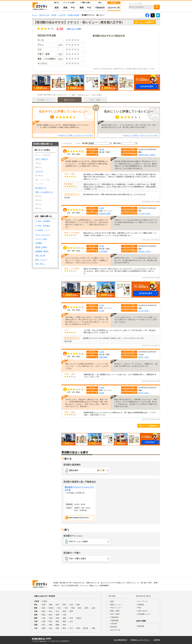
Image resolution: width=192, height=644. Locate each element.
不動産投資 (114, 621)
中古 (73, 8)
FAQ (139, 608)
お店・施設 (95, 100)
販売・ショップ (41, 260)
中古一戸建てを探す (78, 559)
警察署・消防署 (41, 247)
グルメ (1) (39, 171)
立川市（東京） (144, 311)
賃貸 (57, 8)
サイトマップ (143, 601)
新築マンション (116, 605)
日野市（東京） (144, 357)
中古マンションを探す (79, 541)
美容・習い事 (40, 255)
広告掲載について (144, 614)
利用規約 (141, 605)
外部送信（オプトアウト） (140, 640)
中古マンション (83, 95)
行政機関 (39, 243)
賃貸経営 (114, 627)
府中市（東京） (144, 393)
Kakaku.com (43, 641)
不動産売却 (100, 8)
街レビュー (74, 29)
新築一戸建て (115, 611)
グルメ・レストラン (43, 235)
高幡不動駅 (103, 357)
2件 (60, 54)
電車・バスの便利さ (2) (44, 192)
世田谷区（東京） (145, 251)
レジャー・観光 (41, 239)
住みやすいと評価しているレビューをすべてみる (76, 135)
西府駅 (102, 393)
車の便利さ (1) (41, 188)
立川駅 (102, 311)
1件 (60, 45)
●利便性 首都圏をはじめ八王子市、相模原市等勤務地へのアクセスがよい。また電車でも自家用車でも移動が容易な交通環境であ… (63, 126)
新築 (65, 8)
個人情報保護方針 (121, 640)
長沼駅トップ (44, 100)
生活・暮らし (40, 264)
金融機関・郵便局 (42, 251)
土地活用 (114, 624)
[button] (96, 83)
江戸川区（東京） (145, 213)
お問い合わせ (143, 611)
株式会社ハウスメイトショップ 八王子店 (79, 488)
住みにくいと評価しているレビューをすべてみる (141, 135)
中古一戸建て (97, 95)
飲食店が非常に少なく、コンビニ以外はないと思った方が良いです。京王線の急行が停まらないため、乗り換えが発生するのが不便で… (129, 126)
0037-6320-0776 (77, 518)
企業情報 (157, 640)
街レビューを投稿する (145, 22)
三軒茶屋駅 (103, 251)
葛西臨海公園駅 (105, 213)
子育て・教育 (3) (42, 159)
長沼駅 (102, 149)
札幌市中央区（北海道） (147, 155)
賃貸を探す (87, 470)
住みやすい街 (114, 8)
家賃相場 (141, 626)
